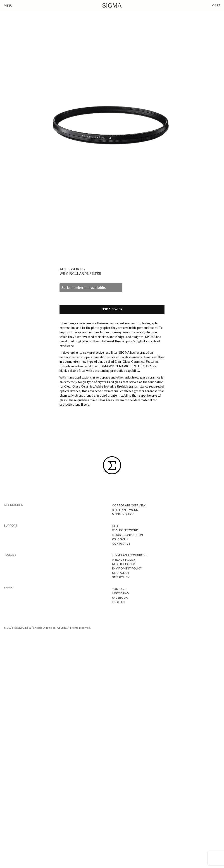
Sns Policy (121, 577)
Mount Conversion (127, 535)
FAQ (115, 526)
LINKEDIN (118, 602)
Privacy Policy (124, 560)
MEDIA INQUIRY (123, 514)
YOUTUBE (119, 589)
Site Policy (121, 573)
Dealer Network (125, 510)
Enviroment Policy (127, 568)
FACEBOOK (120, 598)
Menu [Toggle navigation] (8, 6)
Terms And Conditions (130, 555)
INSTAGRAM (121, 593)
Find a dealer (112, 309)
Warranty (120, 539)
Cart (216, 5)
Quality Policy (124, 564)
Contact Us (121, 544)
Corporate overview (129, 505)
